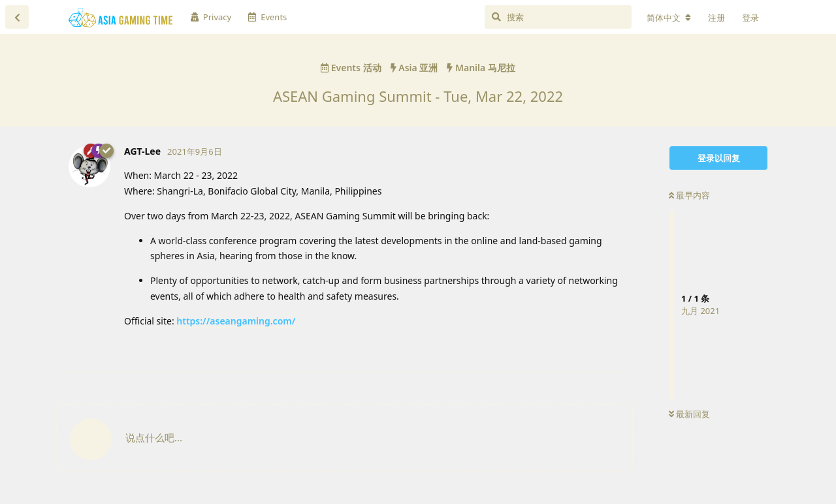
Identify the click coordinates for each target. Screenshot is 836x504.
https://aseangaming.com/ (236, 321)
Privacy (211, 17)
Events (267, 17)
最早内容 (689, 195)
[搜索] (558, 17)
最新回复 (689, 414)
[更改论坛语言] (669, 18)
